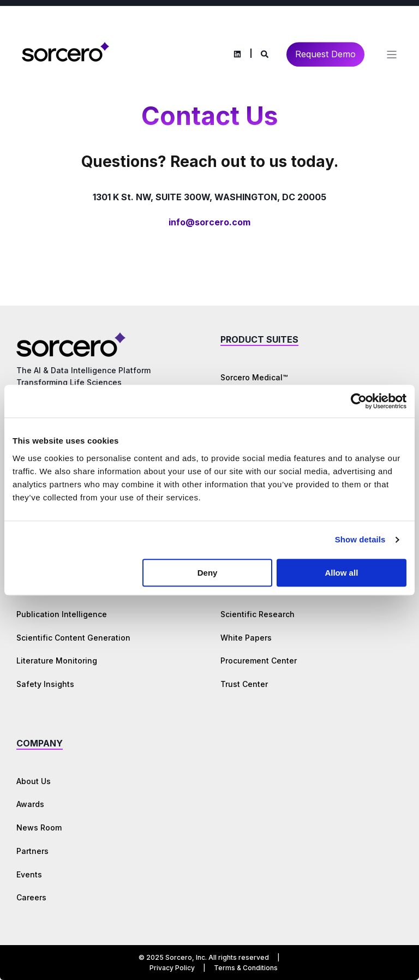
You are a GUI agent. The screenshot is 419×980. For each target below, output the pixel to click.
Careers (31, 897)
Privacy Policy (172, 968)
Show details (360, 539)
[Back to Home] (65, 53)
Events (29, 874)
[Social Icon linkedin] (237, 55)
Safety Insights (45, 684)
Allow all (341, 573)
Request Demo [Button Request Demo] (325, 54)
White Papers (246, 638)
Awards (30, 804)
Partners (32, 851)
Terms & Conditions (246, 968)
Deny (208, 573)
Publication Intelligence (62, 614)
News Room (39, 827)
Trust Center (244, 684)
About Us (34, 781)
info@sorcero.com (209, 222)
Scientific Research (258, 614)
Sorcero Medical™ (254, 377)
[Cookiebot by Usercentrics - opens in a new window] (359, 401)
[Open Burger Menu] (392, 55)
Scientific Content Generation (73, 638)
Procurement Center (259, 661)
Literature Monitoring (57, 661)
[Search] (265, 53)
